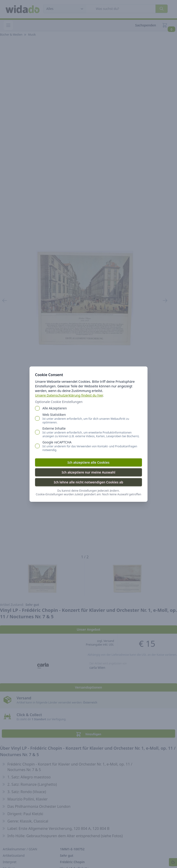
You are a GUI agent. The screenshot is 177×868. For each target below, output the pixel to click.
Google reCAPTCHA (92, 446)
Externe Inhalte (92, 432)
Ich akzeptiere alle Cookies (88, 462)
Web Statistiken (92, 418)
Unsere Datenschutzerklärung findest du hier (69, 395)
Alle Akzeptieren (55, 408)
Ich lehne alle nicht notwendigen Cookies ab (88, 482)
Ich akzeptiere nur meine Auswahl (88, 472)
